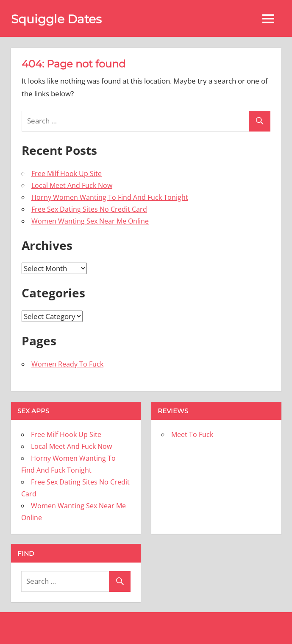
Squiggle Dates (56, 19)
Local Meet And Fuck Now (72, 185)
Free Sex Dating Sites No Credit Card (89, 209)
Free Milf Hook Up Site (67, 174)
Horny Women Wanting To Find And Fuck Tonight (110, 197)
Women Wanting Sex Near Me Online (90, 221)
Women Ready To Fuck (67, 364)
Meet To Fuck (192, 434)
